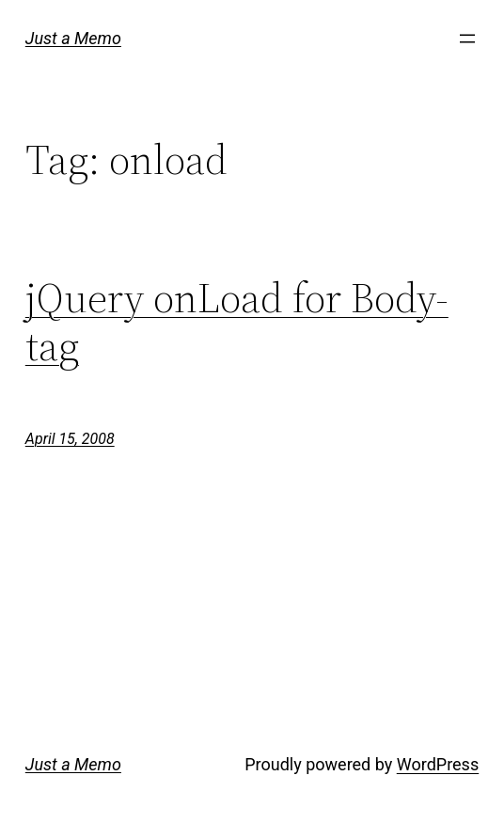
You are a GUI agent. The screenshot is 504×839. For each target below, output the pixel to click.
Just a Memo (73, 38)
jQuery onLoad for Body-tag (237, 322)
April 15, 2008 (70, 439)
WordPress (438, 764)
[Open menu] (467, 39)
